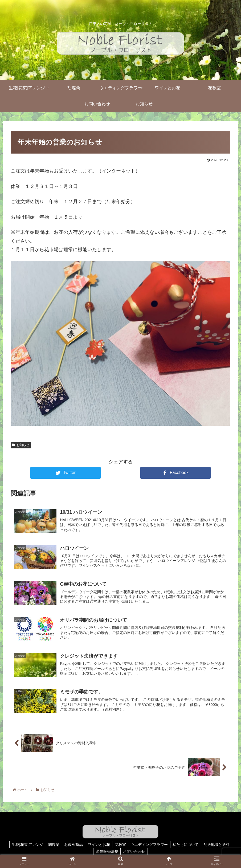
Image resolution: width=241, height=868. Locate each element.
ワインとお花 (98, 845)
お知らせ (21, 445)
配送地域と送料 (219, 845)
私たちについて (188, 845)
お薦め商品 (72, 845)
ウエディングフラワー (150, 845)
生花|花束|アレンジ (25, 845)
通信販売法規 (107, 851)
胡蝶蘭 (52, 845)
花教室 (121, 845)
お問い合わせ (134, 851)
